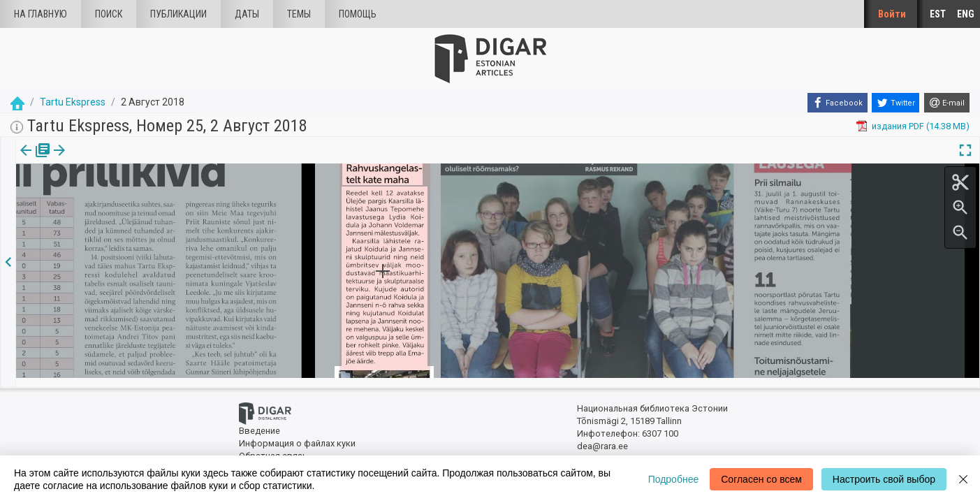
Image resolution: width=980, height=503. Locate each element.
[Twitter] (895, 103)
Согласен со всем (761, 479)
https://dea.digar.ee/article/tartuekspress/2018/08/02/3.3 (133, 198)
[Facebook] (838, 103)
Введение (259, 423)
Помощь (358, 14)
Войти (892, 14)
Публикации (178, 14)
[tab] (33, 160)
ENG (966, 14)
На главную (41, 14)
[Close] (963, 479)
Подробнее (674, 479)
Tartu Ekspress (73, 102)
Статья (93, 160)
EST (938, 14)
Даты (247, 14)
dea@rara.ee (602, 438)
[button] (114, 160)
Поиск (109, 14)
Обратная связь (273, 447)
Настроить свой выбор (884, 479)
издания (33, 160)
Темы (299, 14)
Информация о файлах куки (297, 435)
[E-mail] (947, 103)
